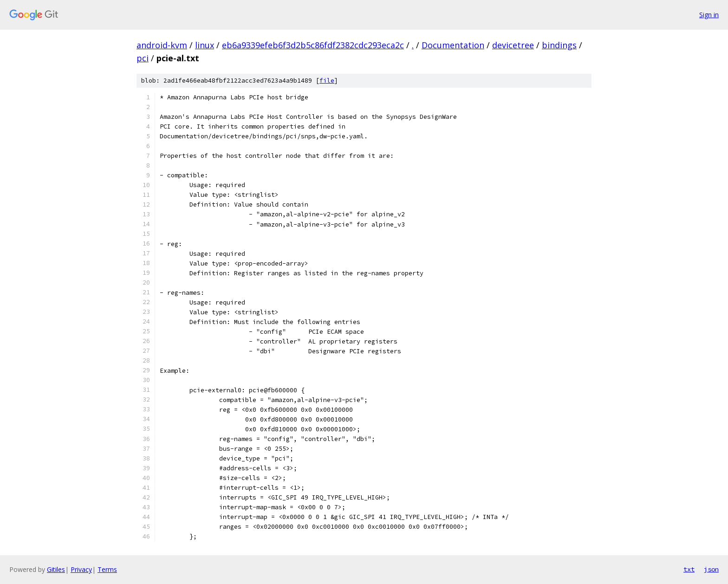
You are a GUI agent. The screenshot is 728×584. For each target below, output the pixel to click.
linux (205, 45)
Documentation (453, 45)
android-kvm (162, 45)
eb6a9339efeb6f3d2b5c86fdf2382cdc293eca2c (313, 45)
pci (143, 58)
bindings (559, 45)
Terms (107, 569)
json (711, 569)
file (327, 81)
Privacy (81, 569)
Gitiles (56, 569)
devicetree (513, 45)
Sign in (709, 15)
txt (689, 569)
